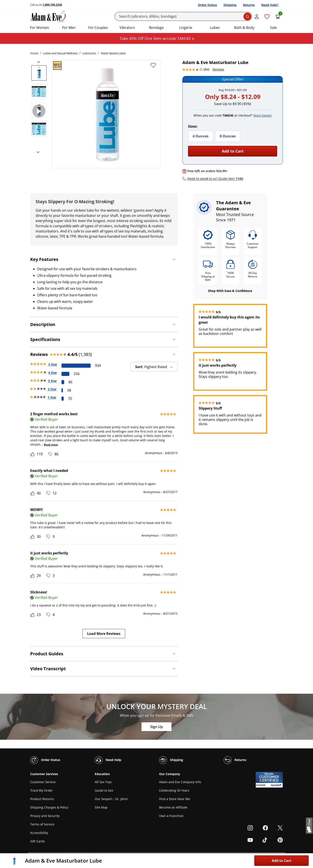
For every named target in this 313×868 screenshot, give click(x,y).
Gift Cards (37, 841)
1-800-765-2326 (52, 5)
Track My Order (42, 790)
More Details (263, 115)
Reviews (218, 69)
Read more (51, 445)
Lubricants (89, 53)
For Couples (98, 28)
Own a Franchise (171, 816)
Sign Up (156, 727)
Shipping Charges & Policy (49, 807)
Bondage (156, 28)
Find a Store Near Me (175, 799)
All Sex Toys (103, 782)
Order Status (207, 5)
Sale (273, 28)
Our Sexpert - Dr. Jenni (111, 799)
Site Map (101, 807)
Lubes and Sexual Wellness (60, 53)
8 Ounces (228, 136)
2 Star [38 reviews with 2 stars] (52, 389)
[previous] (40, 62)
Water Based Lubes (113, 53)
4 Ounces (201, 136)
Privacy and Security (45, 816)
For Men (69, 28)
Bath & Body (244, 28)
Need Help (108, 760)
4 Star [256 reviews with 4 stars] (53, 373)
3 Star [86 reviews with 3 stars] (52, 381)
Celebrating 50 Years (174, 790)
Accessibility (39, 833)
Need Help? (270, 5)
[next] (37, 152)
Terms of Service (42, 824)
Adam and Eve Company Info (180, 782)
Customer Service (43, 782)
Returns (249, 5)
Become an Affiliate (173, 807)
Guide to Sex (104, 790)
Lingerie (186, 28)
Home (34, 53)
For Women (40, 28)
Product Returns (42, 799)
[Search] (183, 16)
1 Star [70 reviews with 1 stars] (52, 397)
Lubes (215, 28)
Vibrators (127, 28)
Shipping (230, 5)
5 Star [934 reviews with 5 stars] (53, 364)
